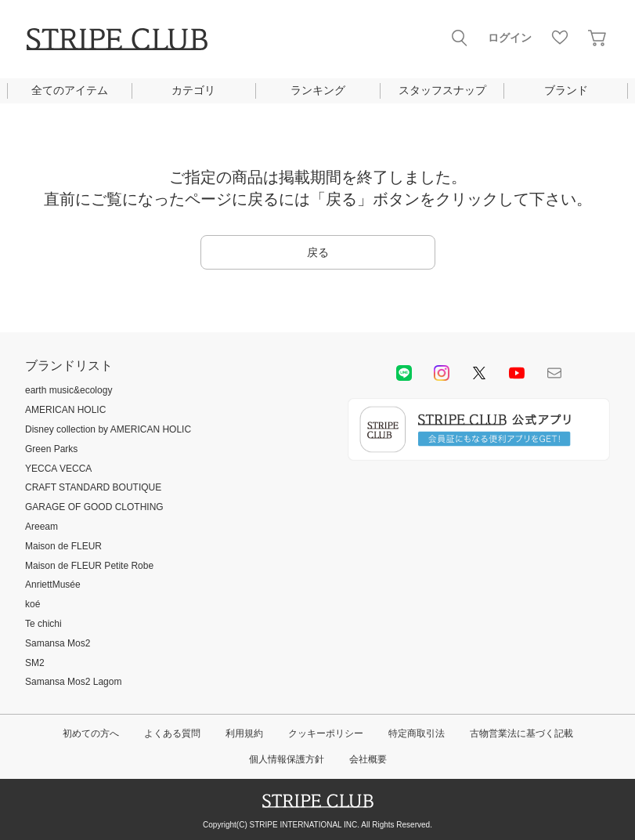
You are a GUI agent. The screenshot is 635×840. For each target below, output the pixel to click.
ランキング (318, 90)
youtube (517, 373)
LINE (404, 373)
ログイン (510, 38)
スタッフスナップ (442, 90)
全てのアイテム (70, 90)
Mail (554, 373)
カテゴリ (193, 90)
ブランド (566, 90)
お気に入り (560, 38)
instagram (442, 373)
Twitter (479, 373)
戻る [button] (318, 252)
